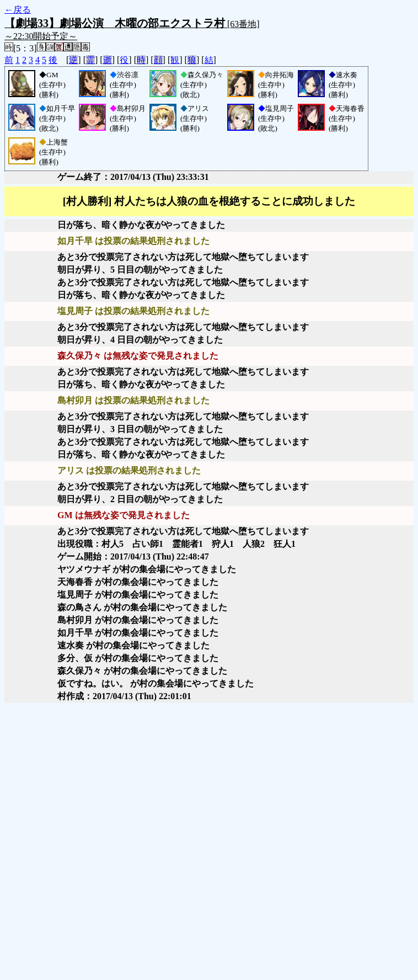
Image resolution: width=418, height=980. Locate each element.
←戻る (18, 10)
